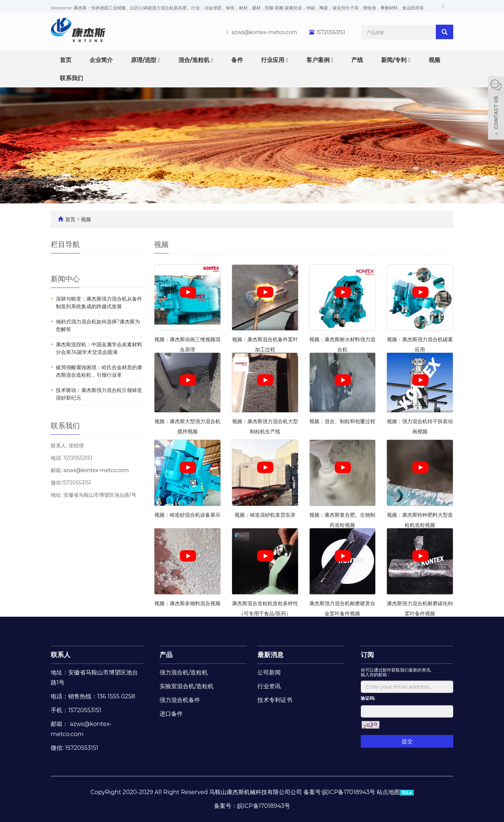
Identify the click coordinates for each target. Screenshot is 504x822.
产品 (166, 655)
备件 (237, 60)
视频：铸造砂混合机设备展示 (187, 515)
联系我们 (71, 78)
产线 (357, 60)
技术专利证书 (275, 700)
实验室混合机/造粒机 (187, 686)
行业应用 (274, 60)
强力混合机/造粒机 (184, 672)
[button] (159, 60)
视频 (434, 60)
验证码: (368, 698)
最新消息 (270, 655)
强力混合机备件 (180, 700)
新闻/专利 (396, 60)
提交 (407, 741)
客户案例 (320, 60)
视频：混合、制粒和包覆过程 (342, 421)
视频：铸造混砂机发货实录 (265, 515)
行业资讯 (269, 686)
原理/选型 (146, 60)
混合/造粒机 (196, 60)
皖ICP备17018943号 (264, 806)
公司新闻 (269, 672)
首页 (66, 60)
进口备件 (171, 714)
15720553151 (331, 32)
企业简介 (101, 60)
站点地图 (388, 792)
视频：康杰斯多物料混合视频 (187, 603)
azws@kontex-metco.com (265, 32)
